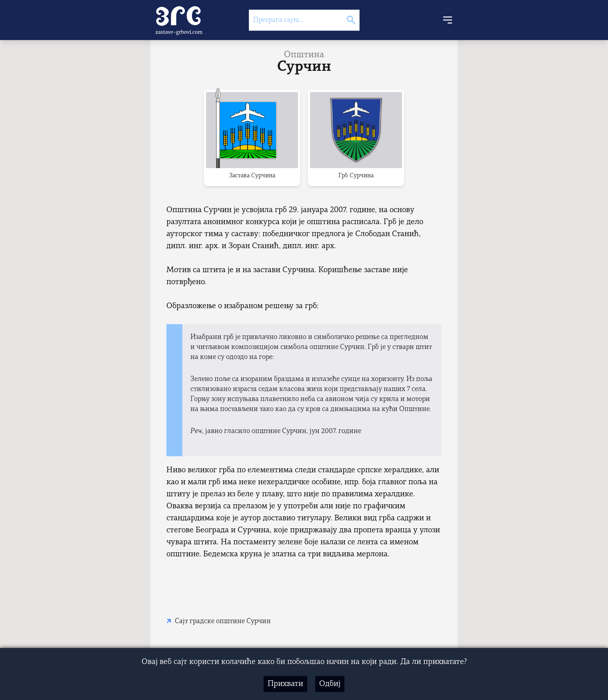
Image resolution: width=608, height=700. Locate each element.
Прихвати (285, 684)
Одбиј (330, 684)
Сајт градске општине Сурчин (223, 621)
